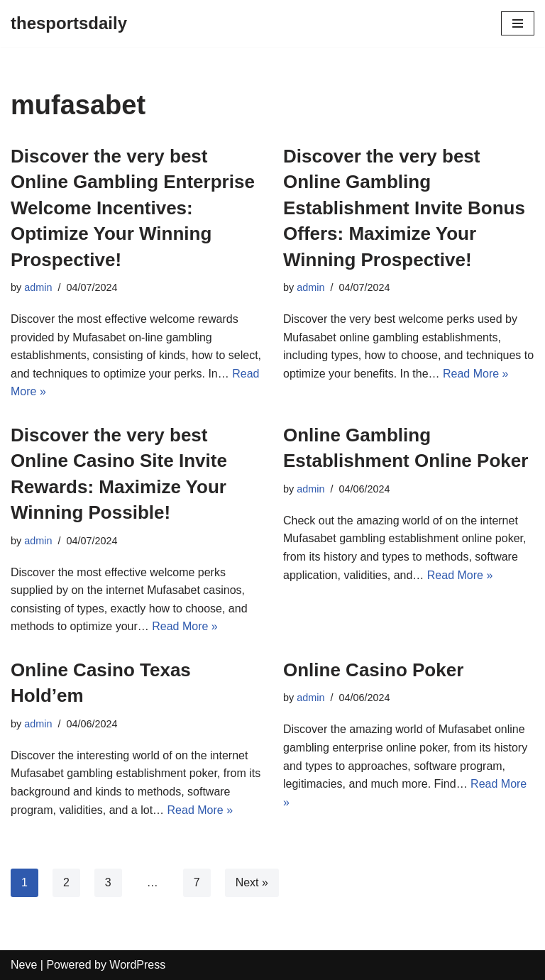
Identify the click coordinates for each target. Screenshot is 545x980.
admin (38, 287)
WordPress (137, 965)
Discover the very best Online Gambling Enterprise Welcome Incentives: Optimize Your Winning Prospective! (133, 208)
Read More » (476, 374)
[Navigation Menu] (518, 23)
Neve (24, 965)
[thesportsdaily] (69, 23)
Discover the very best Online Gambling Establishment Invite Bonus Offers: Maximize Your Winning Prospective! (404, 208)
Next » (252, 882)
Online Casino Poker (373, 670)
